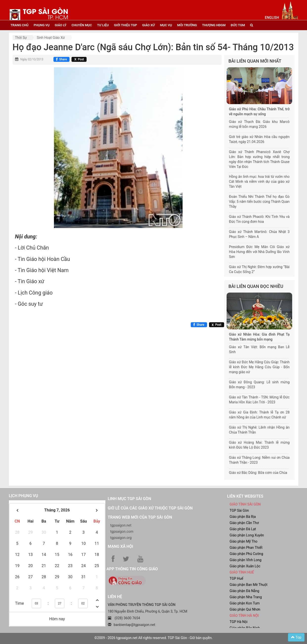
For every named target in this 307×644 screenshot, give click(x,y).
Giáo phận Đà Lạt (243, 529)
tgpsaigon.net (121, 525)
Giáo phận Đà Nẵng (244, 591)
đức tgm (238, 25)
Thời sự (21, 38)
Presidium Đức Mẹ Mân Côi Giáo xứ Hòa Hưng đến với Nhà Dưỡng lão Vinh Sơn (259, 252)
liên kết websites (245, 496)
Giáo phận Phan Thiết (246, 548)
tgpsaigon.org (121, 538)
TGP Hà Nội (238, 622)
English (272, 18)
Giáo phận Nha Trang (246, 597)
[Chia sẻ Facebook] (61, 59)
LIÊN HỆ (115, 597)
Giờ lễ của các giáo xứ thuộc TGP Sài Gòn (150, 508)
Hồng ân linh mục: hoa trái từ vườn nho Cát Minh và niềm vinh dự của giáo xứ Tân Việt (259, 182)
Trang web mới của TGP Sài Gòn (140, 517)
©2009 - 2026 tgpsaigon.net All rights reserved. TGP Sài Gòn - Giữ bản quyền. (154, 638)
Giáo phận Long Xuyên (247, 535)
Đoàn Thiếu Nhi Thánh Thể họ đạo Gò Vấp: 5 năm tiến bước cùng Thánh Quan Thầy (259, 202)
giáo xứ (149, 25)
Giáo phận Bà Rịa (243, 517)
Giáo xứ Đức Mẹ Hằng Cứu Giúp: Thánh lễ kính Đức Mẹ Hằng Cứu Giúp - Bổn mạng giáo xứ (259, 367)
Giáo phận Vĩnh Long (246, 560)
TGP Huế (236, 578)
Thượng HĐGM (214, 25)
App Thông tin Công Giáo (132, 569)
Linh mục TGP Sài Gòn (130, 499)
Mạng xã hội (121, 546)
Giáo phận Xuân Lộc (245, 566)
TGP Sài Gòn (239, 510)
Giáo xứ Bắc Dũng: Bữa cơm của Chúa (258, 473)
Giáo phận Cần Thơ (244, 523)
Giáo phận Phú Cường (246, 554)
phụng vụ (42, 25)
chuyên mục (82, 25)
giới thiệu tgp (126, 25)
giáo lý (60, 25)
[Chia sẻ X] (79, 59)
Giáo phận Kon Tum (245, 603)
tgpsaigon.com (122, 531)
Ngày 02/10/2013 (32, 59)
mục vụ (166, 25)
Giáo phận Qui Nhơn (245, 609)
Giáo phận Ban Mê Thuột (248, 585)
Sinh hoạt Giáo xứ (51, 38)
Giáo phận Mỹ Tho (244, 541)
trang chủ (20, 25)
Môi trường (187, 25)
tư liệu (103, 25)
